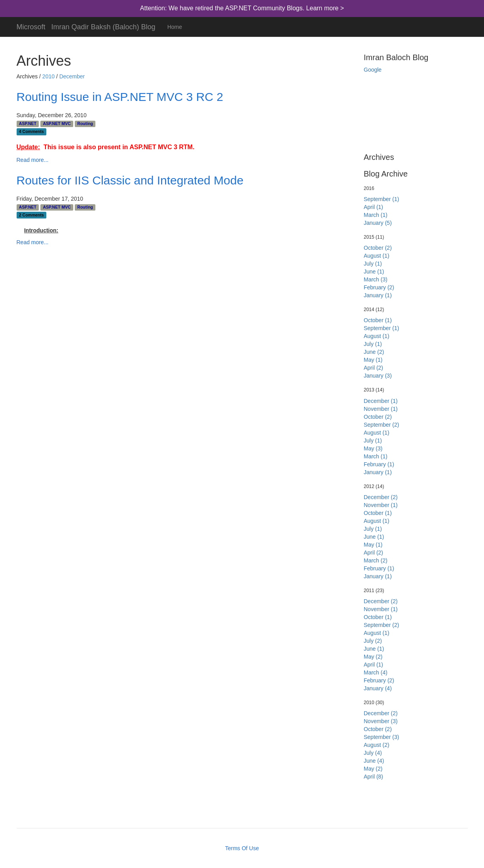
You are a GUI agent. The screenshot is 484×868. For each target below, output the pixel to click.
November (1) (381, 409)
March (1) (376, 215)
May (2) (373, 657)
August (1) (377, 256)
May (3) (373, 448)
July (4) (373, 753)
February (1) (379, 464)
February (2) (379, 287)
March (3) (376, 279)
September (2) (381, 425)
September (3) (381, 737)
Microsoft (31, 26)
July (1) (373, 264)
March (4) (376, 672)
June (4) (374, 761)
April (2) (373, 368)
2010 (48, 76)
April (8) (373, 777)
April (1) (373, 207)
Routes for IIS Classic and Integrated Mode (130, 180)
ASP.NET (28, 123)
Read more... (33, 160)
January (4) (378, 688)
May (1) (373, 360)
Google (373, 70)
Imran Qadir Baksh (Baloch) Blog (103, 26)
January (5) (378, 223)
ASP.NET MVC (57, 123)
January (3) (378, 376)
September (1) (381, 199)
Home (175, 27)
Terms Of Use (242, 848)
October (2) (378, 248)
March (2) (376, 560)
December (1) (381, 401)
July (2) (373, 641)
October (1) (378, 320)
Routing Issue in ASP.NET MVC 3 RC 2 (120, 97)
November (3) (381, 721)
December (72, 76)
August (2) (377, 745)
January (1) (378, 295)
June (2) (374, 352)
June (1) (374, 272)
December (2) (381, 497)
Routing (85, 123)
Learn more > (325, 8)
